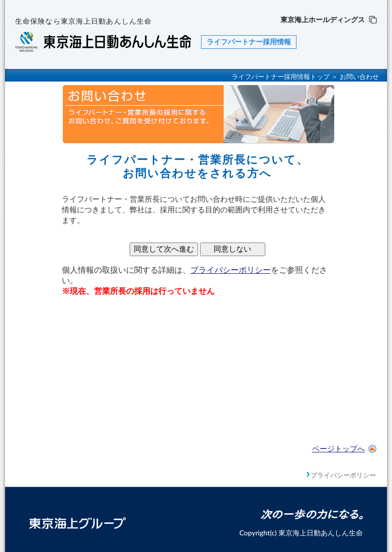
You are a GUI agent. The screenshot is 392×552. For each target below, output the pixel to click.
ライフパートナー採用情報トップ (281, 77)
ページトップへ (345, 449)
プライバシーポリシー (231, 270)
